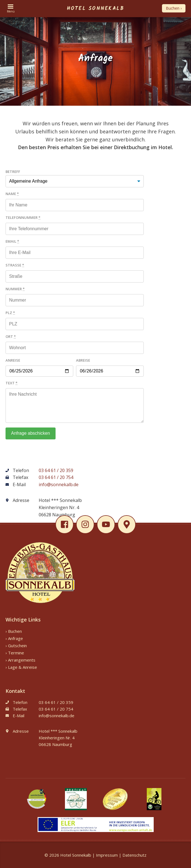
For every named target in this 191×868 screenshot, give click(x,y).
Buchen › (174, 8)
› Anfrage (14, 638)
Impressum (107, 855)
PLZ (10, 313)
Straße (15, 265)
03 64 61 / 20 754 (56, 477)
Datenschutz (134, 855)
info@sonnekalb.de (59, 484)
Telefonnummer (23, 217)
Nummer (15, 289)
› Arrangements (20, 660)
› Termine (15, 653)
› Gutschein (16, 646)
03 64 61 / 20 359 (56, 470)
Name (12, 194)
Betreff (13, 172)
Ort (11, 336)
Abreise (83, 360)
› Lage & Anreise (21, 667)
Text (11, 383)
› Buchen (14, 631)
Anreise (13, 360)
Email (12, 241)
